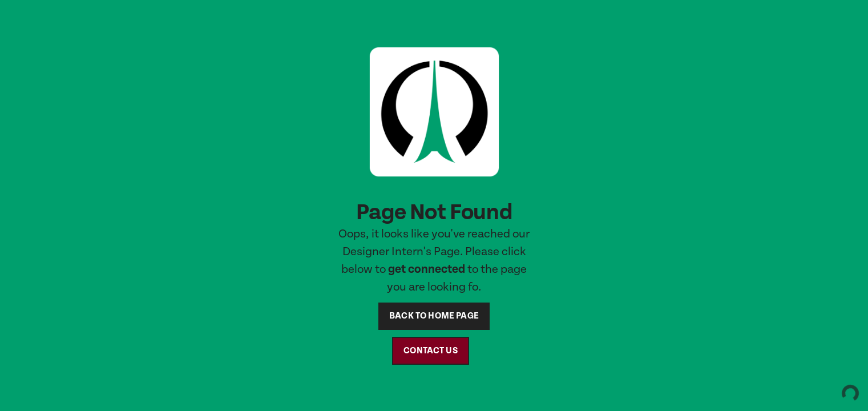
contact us (431, 351)
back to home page (434, 316)
